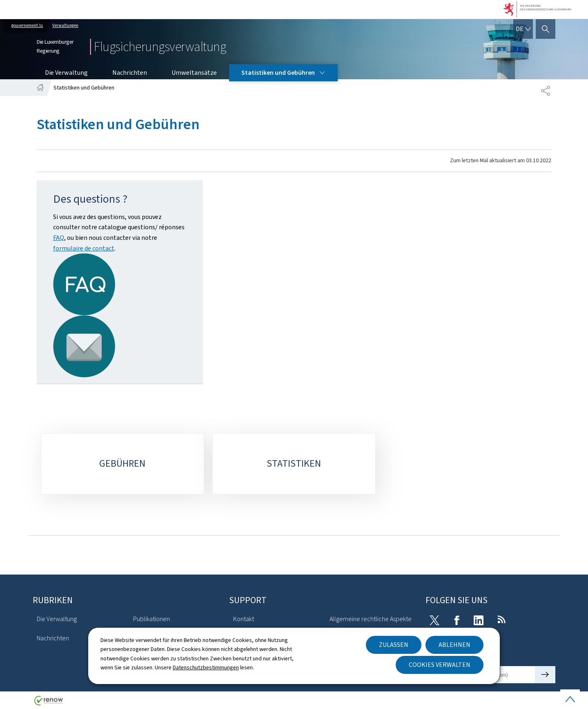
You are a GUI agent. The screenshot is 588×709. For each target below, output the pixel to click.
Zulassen (394, 645)
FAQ (59, 238)
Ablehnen (454, 645)
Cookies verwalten (440, 665)
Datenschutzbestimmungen (206, 668)
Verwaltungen (65, 26)
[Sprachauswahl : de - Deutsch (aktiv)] (523, 29)
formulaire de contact (84, 248)
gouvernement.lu (27, 26)
